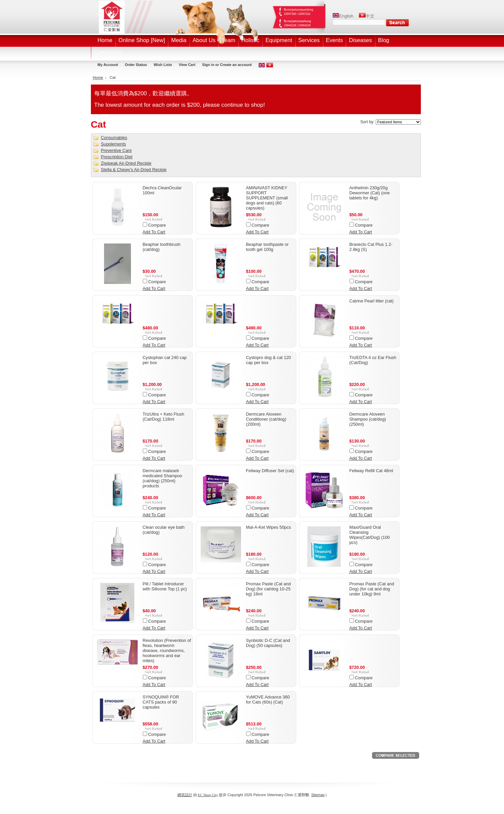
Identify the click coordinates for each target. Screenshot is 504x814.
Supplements (114, 144)
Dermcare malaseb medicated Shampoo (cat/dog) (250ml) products (162, 478)
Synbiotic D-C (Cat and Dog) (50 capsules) (268, 643)
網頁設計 (185, 795)
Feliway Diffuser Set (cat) (270, 471)
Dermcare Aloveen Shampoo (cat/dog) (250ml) (368, 419)
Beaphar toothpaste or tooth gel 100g (267, 247)
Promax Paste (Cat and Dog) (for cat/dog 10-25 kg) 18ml (268, 589)
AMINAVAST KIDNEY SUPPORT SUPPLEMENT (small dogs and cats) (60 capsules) (267, 198)
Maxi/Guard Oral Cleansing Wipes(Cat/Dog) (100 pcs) (370, 535)
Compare (157, 225)
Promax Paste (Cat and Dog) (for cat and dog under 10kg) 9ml (372, 589)
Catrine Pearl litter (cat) (372, 301)
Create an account (236, 65)
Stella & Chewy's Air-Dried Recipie (134, 170)
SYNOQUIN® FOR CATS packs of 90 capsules (161, 702)
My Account (108, 65)
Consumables (114, 138)
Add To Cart (154, 232)
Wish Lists (163, 65)
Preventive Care (116, 150)
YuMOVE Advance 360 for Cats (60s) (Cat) (268, 699)
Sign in (208, 65)
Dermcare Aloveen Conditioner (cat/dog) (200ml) (266, 419)
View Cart (187, 65)
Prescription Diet (117, 157)
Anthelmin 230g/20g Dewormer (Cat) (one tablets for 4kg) (370, 193)
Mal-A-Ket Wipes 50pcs (269, 527)
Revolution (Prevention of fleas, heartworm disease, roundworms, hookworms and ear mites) (167, 650)
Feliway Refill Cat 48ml (371, 471)
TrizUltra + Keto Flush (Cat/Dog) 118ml (164, 417)
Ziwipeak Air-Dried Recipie (126, 163)
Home (98, 77)
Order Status (136, 65)
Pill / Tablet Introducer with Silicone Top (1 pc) (165, 586)
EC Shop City (208, 795)
